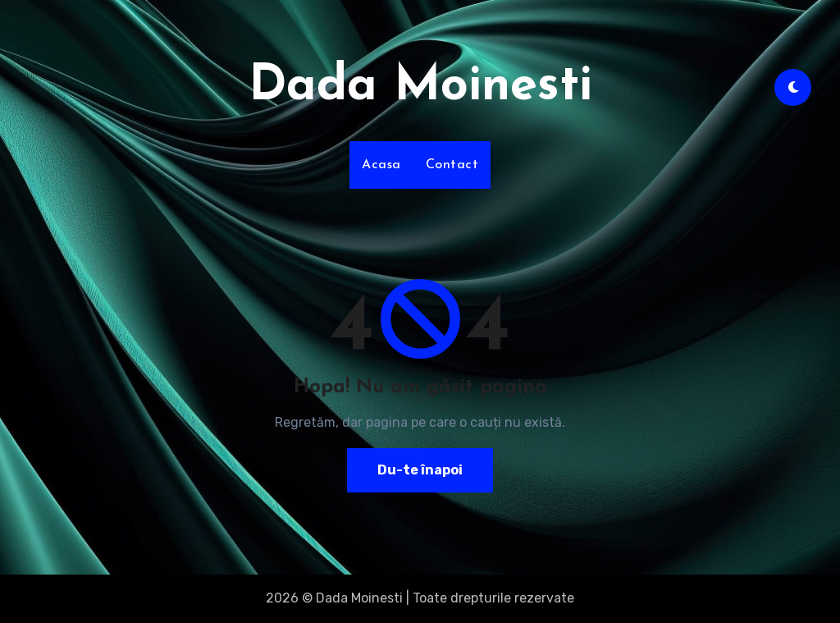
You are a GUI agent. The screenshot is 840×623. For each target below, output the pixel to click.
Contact (452, 165)
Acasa (381, 165)
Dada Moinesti (420, 87)
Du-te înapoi (420, 470)
